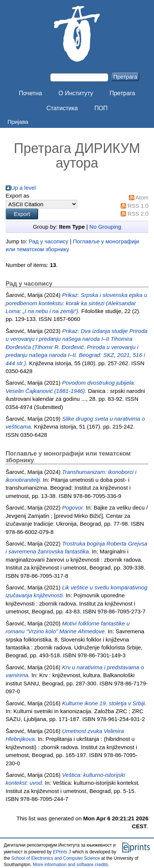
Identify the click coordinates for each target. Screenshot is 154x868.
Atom (142, 197)
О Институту (76, 93)
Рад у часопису (49, 241)
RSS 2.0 (138, 214)
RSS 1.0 (138, 206)
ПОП (101, 108)
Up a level (23, 188)
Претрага (122, 93)
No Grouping (105, 227)
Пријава (18, 122)
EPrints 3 (62, 852)
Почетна (31, 93)
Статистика (62, 108)
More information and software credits (70, 865)
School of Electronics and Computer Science (56, 858)
